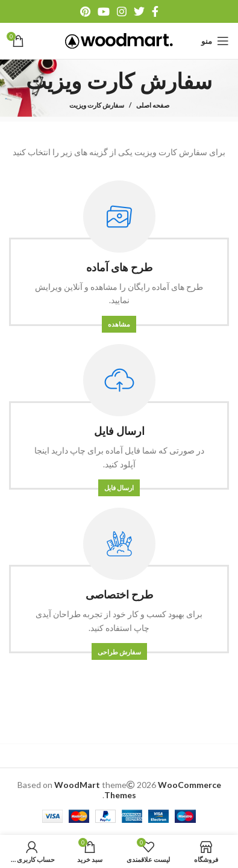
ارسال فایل (119, 488)
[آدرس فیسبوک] (155, 11)
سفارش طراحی (119, 652)
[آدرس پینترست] (85, 11)
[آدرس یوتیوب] (104, 11)
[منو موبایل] (215, 41)
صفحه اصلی (153, 105)
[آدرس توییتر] (139, 11)
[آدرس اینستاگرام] (122, 11)
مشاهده (119, 324)
